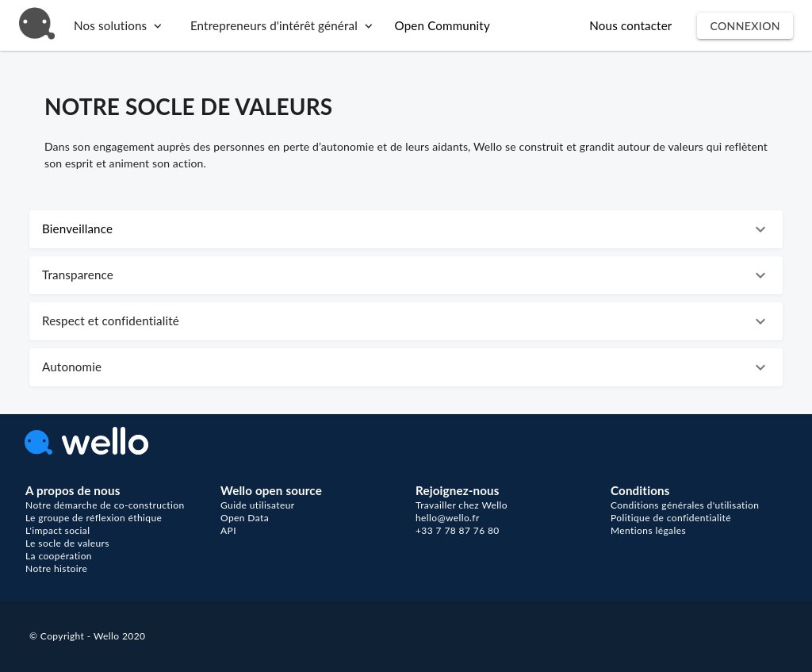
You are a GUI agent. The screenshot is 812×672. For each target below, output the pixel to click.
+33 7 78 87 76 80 (458, 530)
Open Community (442, 25)
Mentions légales (648, 530)
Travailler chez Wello (462, 505)
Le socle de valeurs (67, 543)
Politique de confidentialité (671, 518)
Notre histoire (56, 568)
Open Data (245, 518)
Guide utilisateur (258, 505)
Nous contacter (630, 25)
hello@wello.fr (448, 518)
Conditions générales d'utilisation (685, 505)
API (228, 530)
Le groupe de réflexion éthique (94, 518)
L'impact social (57, 530)
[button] (406, 229)
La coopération (59, 556)
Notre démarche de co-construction (105, 505)
